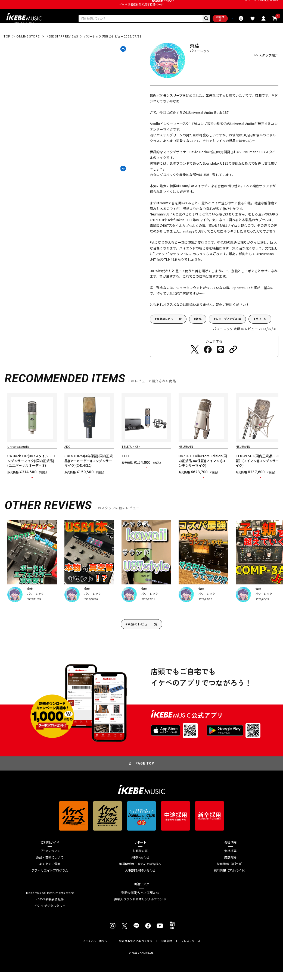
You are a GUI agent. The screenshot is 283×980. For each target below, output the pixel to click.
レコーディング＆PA (228, 333)
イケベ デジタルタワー (50, 928)
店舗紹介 (230, 880)
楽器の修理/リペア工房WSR (140, 916)
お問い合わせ (140, 880)
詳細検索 (195, 31)
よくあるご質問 (50, 887)
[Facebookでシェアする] (208, 363)
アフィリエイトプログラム (50, 893)
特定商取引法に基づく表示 (136, 964)
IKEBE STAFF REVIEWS (62, 50)
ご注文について (50, 874)
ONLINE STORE (28, 50)
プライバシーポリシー (97, 964)
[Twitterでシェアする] (195, 363)
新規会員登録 (269, 6)
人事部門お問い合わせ (140, 893)
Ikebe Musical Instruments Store (50, 916)
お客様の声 (140, 874)
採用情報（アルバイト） (230, 893)
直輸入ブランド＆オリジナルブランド (140, 922)
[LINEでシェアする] (220, 363)
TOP (7, 50)
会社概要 (230, 874)
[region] (141, 455)
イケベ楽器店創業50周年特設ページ (141, 15)
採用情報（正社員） (230, 887)
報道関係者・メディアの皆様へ (140, 887)
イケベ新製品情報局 (50, 922)
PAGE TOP (145, 786)
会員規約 (167, 964)
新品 (198, 333)
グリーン (261, 333)
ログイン (251, 6)
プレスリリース (191, 964)
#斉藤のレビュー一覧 (141, 647)
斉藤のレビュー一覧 (169, 333)
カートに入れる (32, 496)
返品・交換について (50, 880)
